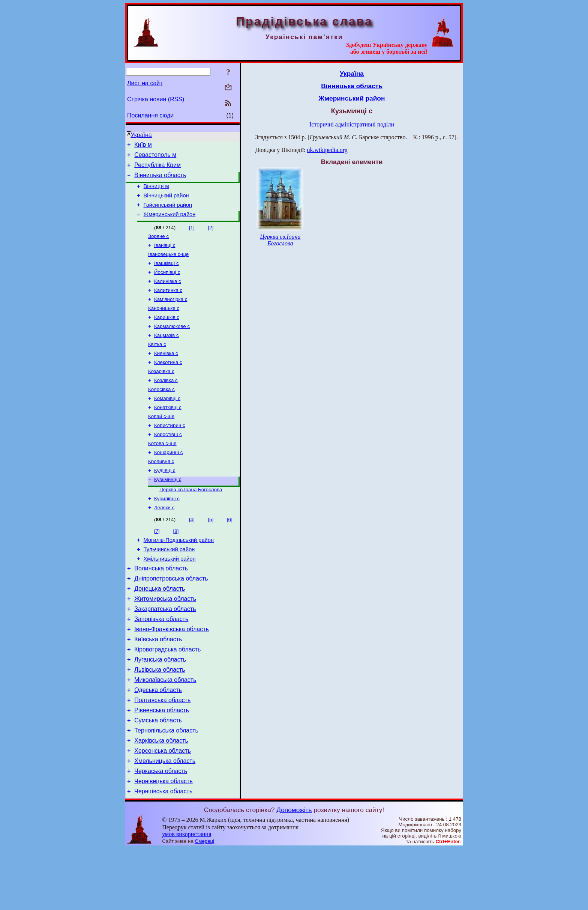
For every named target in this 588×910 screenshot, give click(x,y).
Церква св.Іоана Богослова (191, 520)
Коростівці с (168, 461)
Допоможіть (294, 871)
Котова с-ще (162, 470)
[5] (211, 552)
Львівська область (160, 718)
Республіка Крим (157, 168)
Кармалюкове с (172, 344)
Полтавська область (162, 751)
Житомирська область (165, 639)
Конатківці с (168, 431)
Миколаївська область (165, 729)
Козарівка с (161, 392)
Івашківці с (166, 275)
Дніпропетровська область (171, 616)
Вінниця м (156, 192)
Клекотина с (168, 383)
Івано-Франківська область (172, 673)
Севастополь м (155, 157)
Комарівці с (167, 422)
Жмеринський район (170, 223)
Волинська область (161, 605)
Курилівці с (167, 530)
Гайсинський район (168, 213)
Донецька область (160, 628)
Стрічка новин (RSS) (156, 99)
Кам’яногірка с (171, 314)
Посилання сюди (150, 115)
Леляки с (164, 540)
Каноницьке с (164, 324)
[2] (211, 237)
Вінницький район (166, 202)
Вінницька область (160, 180)
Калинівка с (168, 295)
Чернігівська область (163, 853)
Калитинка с (168, 305)
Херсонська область (163, 808)
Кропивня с (161, 490)
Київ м (143, 146)
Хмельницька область (165, 819)
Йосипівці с (167, 285)
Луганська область (160, 706)
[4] (192, 552)
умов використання (187, 896)
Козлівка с (166, 402)
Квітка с (157, 363)
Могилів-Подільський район (179, 573)
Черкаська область (161, 830)
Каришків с (167, 334)
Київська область (158, 684)
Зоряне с (158, 246)
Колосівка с (161, 412)
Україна (141, 135)
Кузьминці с (168, 509)
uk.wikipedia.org (327, 150)
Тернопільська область (166, 785)
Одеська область (158, 740)
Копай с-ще (161, 441)
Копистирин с (170, 451)
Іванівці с (165, 256)
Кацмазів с (166, 353)
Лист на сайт (145, 83)
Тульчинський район (169, 584)
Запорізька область (161, 661)
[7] (157, 563)
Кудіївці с (165, 500)
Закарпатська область (165, 650)
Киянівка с (166, 373)
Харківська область (161, 796)
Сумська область (158, 774)
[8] (176, 563)
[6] (230, 552)
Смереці (205, 903)
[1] (192, 237)
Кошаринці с (168, 480)
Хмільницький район (170, 594)
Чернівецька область (163, 842)
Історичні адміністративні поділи (352, 124)
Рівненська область (162, 763)
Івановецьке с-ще (168, 265)
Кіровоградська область (167, 695)
